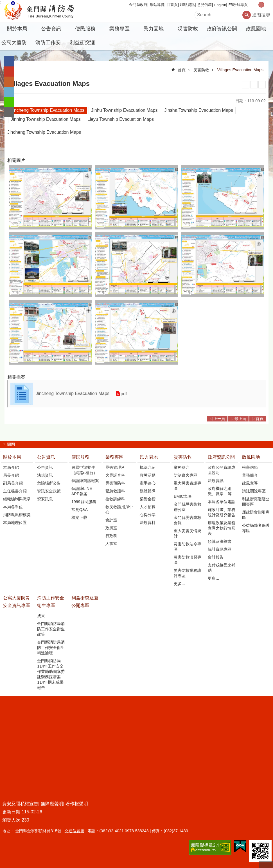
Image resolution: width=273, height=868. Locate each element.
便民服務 (85, 29)
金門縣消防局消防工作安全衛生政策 (51, 629)
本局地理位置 (15, 523)
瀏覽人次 (11, 820)
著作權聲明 (77, 804)
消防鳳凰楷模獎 (17, 515)
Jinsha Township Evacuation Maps (198, 110)
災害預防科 (115, 483)
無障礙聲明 (52, 804)
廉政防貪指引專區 (256, 515)
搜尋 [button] (247, 15)
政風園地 (256, 29)
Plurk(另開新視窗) (9, 82)
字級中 (261, 5)
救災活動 (148, 475)
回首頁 (172, 5)
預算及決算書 (220, 541)
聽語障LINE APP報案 (82, 491)
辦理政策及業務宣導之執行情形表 (222, 528)
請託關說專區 (254, 491)
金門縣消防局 (49, 11)
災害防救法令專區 (188, 547)
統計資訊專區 (220, 549)
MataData (254, 85)
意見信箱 (204, 5)
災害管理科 (115, 467)
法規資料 (148, 523)
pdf (123, 394)
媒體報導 (148, 491)
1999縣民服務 (84, 502)
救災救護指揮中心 (119, 509)
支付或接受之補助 (222, 568)
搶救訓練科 (115, 499)
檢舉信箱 (250, 467)
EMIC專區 (183, 496)
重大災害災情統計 (188, 533)
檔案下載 (79, 517)
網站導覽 (157, 5)
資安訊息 (45, 499)
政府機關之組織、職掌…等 (220, 491)
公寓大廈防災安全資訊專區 (18, 43)
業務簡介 (182, 467)
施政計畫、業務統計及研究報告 (222, 512)
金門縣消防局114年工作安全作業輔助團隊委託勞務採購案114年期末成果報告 (51, 674)
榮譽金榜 (148, 499)
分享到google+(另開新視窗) (9, 72)
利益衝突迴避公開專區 (86, 43)
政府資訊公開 (222, 29)
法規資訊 (45, 475)
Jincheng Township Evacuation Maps (48, 110)
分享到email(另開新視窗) (9, 112)
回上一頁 (217, 419)
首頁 (182, 70)
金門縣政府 (138, 5)
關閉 (11, 444)
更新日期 (11, 812)
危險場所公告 (49, 483)
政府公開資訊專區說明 (222, 470)
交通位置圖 (75, 831)
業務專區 (119, 29)
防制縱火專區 (186, 475)
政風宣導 (250, 483)
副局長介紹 (13, 483)
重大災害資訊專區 (188, 486)
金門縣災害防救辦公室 (188, 507)
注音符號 (262, 85)
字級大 (267, 5)
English (220, 5)
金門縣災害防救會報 (188, 520)
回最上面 (238, 419)
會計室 (111, 520)
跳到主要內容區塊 (3, 3)
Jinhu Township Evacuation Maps (124, 110)
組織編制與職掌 (17, 499)
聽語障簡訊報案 (85, 481)
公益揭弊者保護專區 (256, 528)
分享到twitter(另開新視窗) (9, 92)
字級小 (255, 5)
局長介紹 (11, 475)
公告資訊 (51, 29)
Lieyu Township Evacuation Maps (121, 119)
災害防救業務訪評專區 (188, 573)
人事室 (111, 544)
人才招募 (148, 507)
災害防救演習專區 (188, 560)
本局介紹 (11, 467)
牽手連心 (148, 483)
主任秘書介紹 (15, 491)
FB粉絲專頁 (238, 5)
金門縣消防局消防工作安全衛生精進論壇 (51, 648)
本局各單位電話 (222, 502)
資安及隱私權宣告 (20, 804)
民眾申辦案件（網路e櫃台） (84, 470)
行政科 (111, 536)
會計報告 (216, 557)
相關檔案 (16, 377)
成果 (41, 616)
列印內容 (246, 85)
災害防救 (188, 29)
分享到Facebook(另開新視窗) (9, 61)
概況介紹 (148, 467)
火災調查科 (115, 475)
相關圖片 (16, 160)
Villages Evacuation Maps (240, 70)
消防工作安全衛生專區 (52, 43)
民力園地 (154, 29)
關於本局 (17, 29)
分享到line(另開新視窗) (9, 102)
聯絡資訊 (188, 5)
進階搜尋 (261, 15)
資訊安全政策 (49, 491)
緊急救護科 (115, 491)
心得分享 (148, 515)
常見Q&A (80, 510)
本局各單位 (13, 507)
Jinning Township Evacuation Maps (46, 119)
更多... (179, 584)
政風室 (111, 528)
